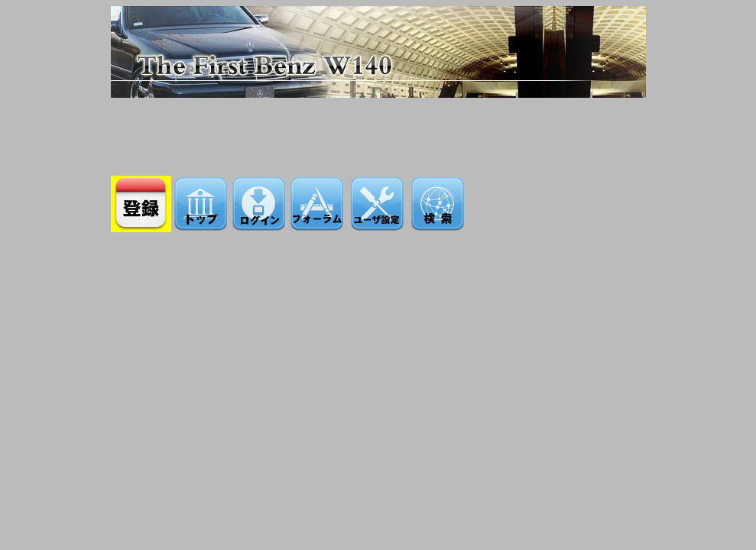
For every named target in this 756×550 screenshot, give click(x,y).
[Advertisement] (378, 132)
